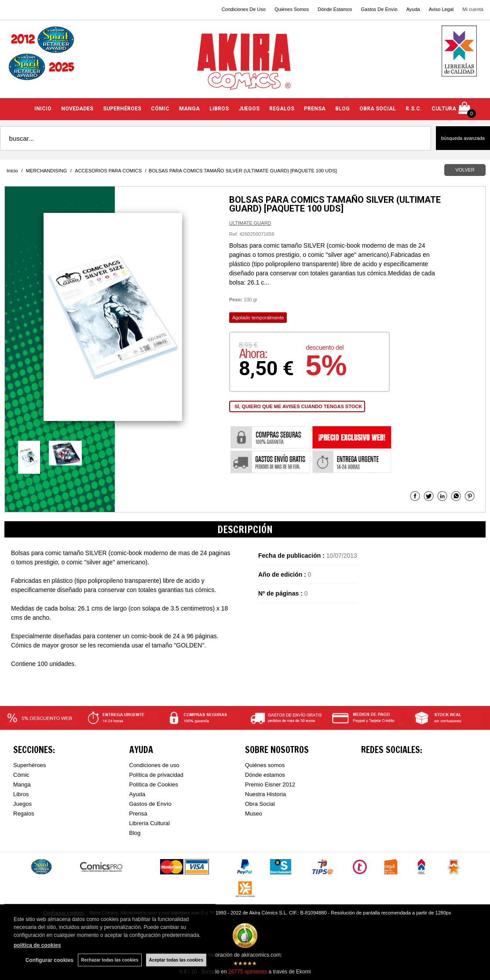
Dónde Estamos (335, 9)
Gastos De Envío (379, 9)
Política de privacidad (157, 775)
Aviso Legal (441, 9)
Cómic (21, 775)
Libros (21, 794)
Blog (135, 833)
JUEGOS (249, 109)
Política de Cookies (154, 784)
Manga (22, 784)
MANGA (189, 109)
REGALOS (282, 109)
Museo (254, 814)
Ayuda (413, 9)
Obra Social (260, 804)
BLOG (342, 109)
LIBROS (219, 109)
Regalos (24, 814)
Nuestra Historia (265, 794)
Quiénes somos (265, 765)
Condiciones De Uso (244, 9)
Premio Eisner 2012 (270, 784)
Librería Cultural (150, 823)
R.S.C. (414, 109)
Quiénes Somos (292, 9)
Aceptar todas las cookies (176, 960)
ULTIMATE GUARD (250, 223)
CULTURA (444, 109)
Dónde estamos (265, 775)
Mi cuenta (473, 9)
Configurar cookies (49, 960)
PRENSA (315, 109)
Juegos (22, 804)
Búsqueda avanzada (463, 138)
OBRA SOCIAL (378, 109)
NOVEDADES (77, 109)
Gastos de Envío (150, 804)
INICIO (43, 109)
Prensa (138, 814)
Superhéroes (29, 765)
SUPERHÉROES (122, 109)
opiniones (248, 972)
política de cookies (37, 945)
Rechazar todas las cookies (110, 960)
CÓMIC (160, 109)
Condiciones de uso (154, 765)
